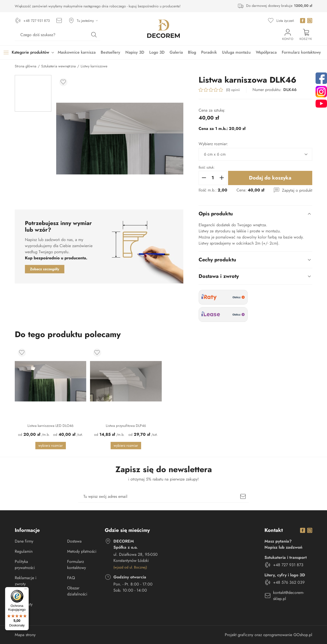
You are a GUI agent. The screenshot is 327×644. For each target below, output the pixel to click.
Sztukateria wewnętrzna (58, 66)
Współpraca (266, 52)
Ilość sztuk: (207, 167)
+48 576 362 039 (289, 582)
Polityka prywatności (25, 565)
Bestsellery (110, 52)
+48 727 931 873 (37, 21)
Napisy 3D (135, 52)
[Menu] (26, 590)
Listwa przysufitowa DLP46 (126, 426)
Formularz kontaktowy (301, 52)
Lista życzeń (285, 21)
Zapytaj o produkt (297, 190)
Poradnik (209, 52)
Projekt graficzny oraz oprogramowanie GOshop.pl (269, 635)
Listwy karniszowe (94, 66)
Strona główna (26, 66)
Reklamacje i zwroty (26, 581)
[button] (204, 178)
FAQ (71, 578)
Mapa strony (25, 635)
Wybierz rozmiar (51, 445)
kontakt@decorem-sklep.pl (288, 596)
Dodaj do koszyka (270, 178)
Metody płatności (82, 551)
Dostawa (74, 541)
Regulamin (24, 551)
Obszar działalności (77, 591)
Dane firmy (24, 541)
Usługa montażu (236, 52)
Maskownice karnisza (77, 52)
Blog (192, 52)
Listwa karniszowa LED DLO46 (50, 426)
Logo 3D (157, 52)
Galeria (176, 52)
